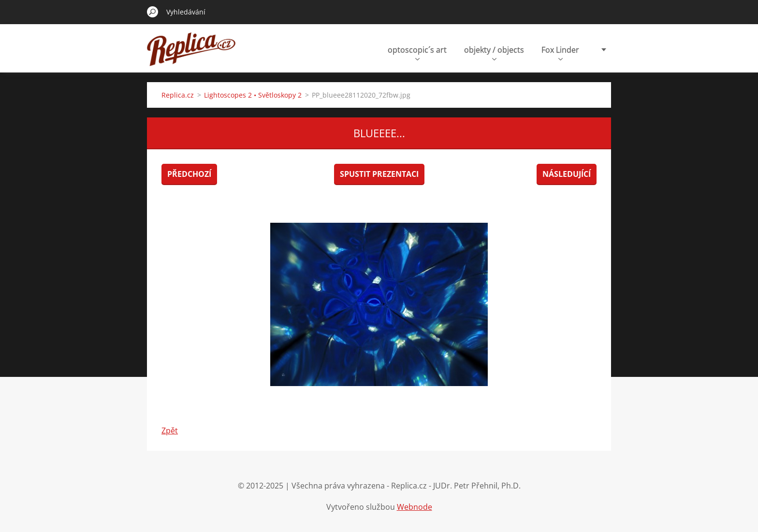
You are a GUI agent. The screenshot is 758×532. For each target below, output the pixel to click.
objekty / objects (494, 52)
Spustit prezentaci (379, 174)
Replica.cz (178, 95)
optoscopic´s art (417, 52)
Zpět (170, 431)
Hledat (153, 12)
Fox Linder (560, 52)
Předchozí (189, 174)
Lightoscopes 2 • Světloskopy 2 (253, 95)
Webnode (415, 507)
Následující (567, 174)
